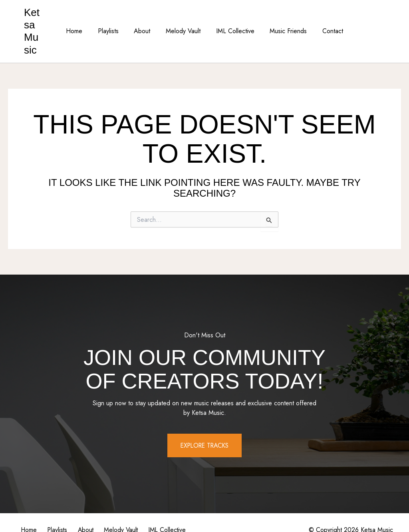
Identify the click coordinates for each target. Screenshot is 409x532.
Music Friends (283, 19)
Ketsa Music (38, 19)
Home (82, 19)
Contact (325, 19)
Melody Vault (183, 19)
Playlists (113, 19)
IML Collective (232, 19)
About (145, 19)
